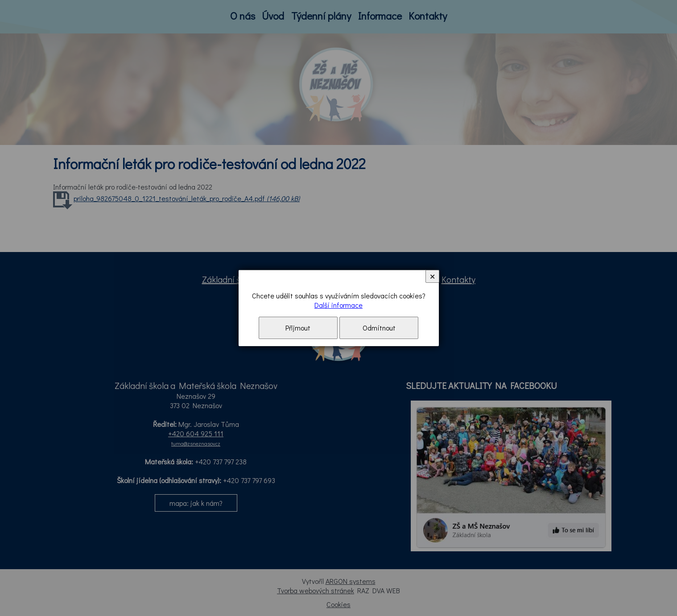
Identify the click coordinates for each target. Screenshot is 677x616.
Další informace (338, 305)
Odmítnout (379, 328)
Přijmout (298, 328)
